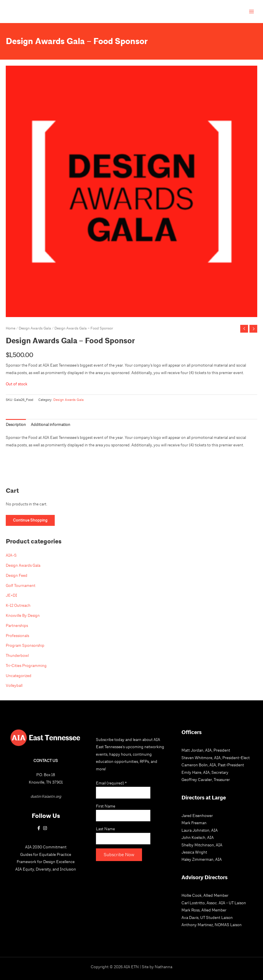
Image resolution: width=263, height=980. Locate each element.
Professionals (17, 636)
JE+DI (11, 595)
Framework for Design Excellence (46, 862)
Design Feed (17, 575)
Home (11, 328)
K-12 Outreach (18, 605)
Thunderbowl (17, 655)
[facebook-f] (39, 828)
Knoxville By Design (23, 615)
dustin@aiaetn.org (46, 796)
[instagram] (46, 828)
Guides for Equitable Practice (46, 854)
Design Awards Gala (35, 328)
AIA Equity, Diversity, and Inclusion (46, 869)
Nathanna (163, 967)
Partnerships (17, 625)
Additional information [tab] (51, 424)
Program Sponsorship (25, 645)
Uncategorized (19, 676)
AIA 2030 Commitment (46, 847)
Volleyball (14, 685)
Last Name (105, 829)
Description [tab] (16, 424)
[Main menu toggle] (252, 12)
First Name (106, 806)
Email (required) (111, 783)
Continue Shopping (30, 520)
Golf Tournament (21, 585)
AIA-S (11, 555)
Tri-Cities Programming (26, 666)
